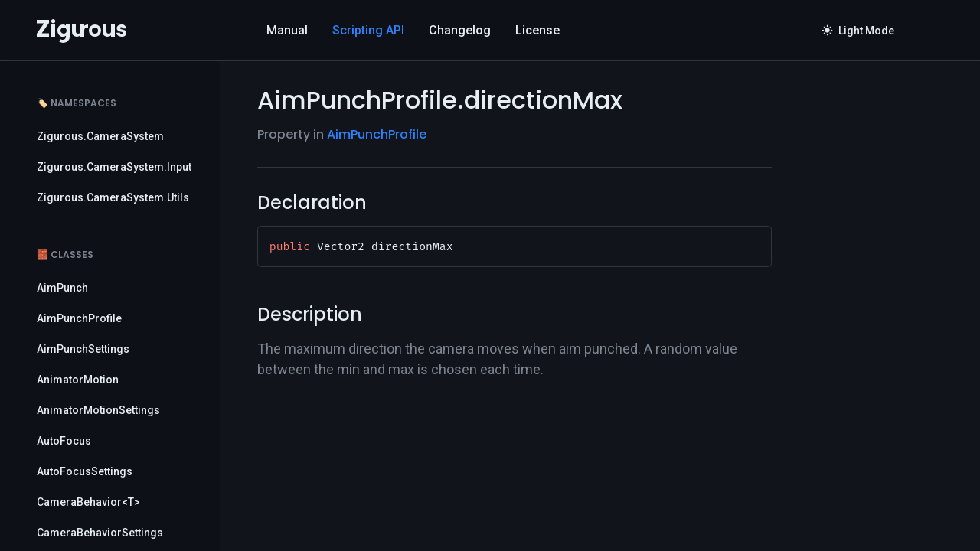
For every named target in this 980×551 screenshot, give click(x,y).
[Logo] (82, 31)
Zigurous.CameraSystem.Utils (113, 197)
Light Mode (858, 31)
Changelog (460, 30)
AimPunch (62, 288)
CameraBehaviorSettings (100, 533)
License (537, 30)
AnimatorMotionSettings (98, 410)
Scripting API (368, 30)
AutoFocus (64, 441)
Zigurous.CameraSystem (100, 136)
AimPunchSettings (83, 349)
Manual (287, 30)
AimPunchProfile (79, 318)
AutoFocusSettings (85, 471)
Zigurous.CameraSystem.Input (114, 167)
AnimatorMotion (78, 380)
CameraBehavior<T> (88, 502)
